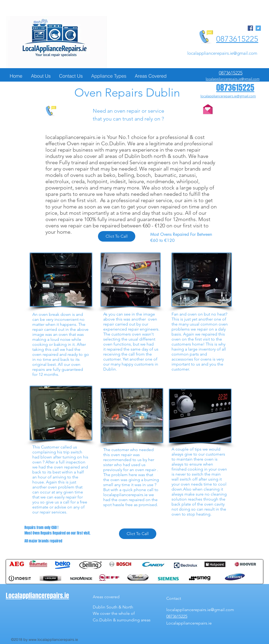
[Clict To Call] (117, 236)
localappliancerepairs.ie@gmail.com (222, 53)
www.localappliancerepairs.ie (53, 640)
